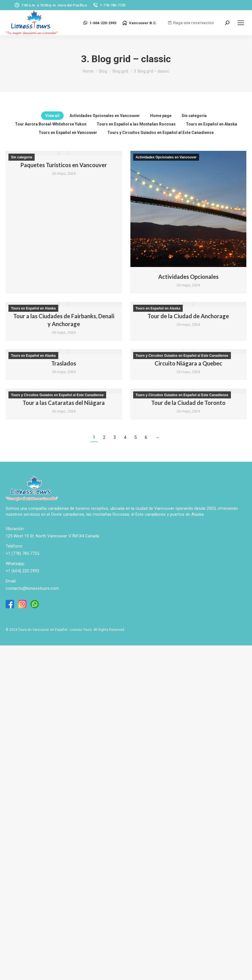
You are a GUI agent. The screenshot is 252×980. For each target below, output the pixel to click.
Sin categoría (194, 116)
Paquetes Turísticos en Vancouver (64, 165)
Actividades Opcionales (188, 277)
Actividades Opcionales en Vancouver (105, 116)
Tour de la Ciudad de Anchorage (188, 316)
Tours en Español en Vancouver (68, 133)
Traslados (64, 363)
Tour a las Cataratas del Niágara (64, 403)
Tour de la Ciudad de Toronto (188, 403)
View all (52, 116)
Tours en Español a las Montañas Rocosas (136, 124)
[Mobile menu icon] (241, 23)
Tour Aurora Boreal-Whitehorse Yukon (51, 124)
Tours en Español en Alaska (211, 124)
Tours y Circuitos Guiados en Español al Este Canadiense (160, 133)
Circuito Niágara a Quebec (188, 363)
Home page (161, 116)
